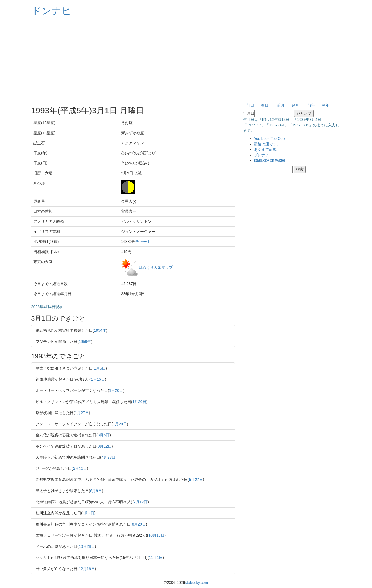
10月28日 (87, 546)
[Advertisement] (186, 60)
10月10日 (156, 535)
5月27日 (196, 480)
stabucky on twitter (270, 160)
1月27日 (82, 413)
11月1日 (156, 558)
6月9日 (96, 491)
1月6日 (100, 368)
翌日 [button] (265, 105)
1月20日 (116, 390)
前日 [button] (250, 105)
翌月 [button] (295, 105)
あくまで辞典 (265, 149)
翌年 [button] (326, 105)
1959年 (85, 342)
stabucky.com (196, 583)
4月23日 (108, 457)
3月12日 (105, 446)
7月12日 (141, 502)
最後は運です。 (267, 144)
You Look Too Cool (270, 139)
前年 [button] (311, 105)
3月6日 (104, 435)
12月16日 (87, 569)
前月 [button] (281, 105)
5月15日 (80, 468)
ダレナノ (261, 155)
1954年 (100, 330)
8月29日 (139, 524)
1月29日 (120, 424)
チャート (143, 242)
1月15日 (98, 379)
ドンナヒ (51, 11)
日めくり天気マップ (156, 267)
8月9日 (89, 513)
